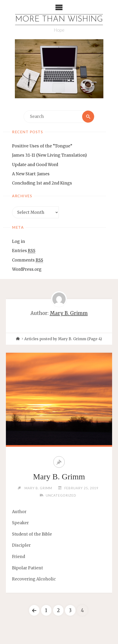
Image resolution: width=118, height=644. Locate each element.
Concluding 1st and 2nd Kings (42, 183)
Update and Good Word (35, 165)
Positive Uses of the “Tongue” (42, 146)
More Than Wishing (59, 19)
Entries (24, 251)
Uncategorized (61, 495)
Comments (28, 260)
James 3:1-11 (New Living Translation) (49, 155)
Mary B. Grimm (59, 477)
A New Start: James (31, 174)
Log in (19, 241)
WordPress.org (27, 269)
